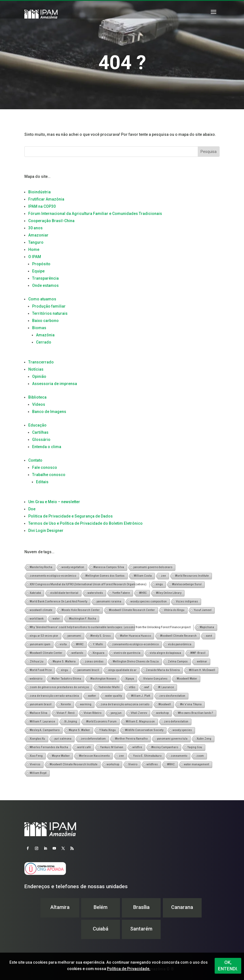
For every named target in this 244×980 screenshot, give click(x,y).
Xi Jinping (71, 722)
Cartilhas (40, 432)
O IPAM (35, 257)
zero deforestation (176, 722)
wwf (147, 687)
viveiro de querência (127, 653)
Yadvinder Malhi (109, 687)
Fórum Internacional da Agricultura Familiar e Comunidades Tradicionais (95, 214)
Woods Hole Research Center (81, 610)
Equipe (38, 271)
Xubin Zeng (204, 739)
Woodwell (165, 704)
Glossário (41, 440)
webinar (202, 661)
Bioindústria (39, 192)
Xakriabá (35, 593)
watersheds (95, 593)
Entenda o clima (47, 447)
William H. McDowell (202, 670)
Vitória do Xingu (174, 610)
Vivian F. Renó (66, 713)
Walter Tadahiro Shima (66, 679)
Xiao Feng (36, 756)
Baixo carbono (45, 321)
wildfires (152, 764)
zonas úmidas (94, 661)
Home (34, 249)
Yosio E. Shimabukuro (147, 756)
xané (209, 636)
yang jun (116, 713)
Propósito (41, 264)
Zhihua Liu (37, 661)
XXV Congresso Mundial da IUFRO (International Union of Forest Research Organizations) (88, 584)
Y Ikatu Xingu (107, 730)
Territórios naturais (50, 313)
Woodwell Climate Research (178, 636)
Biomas (39, 328)
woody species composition (149, 601)
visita (63, 644)
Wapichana (207, 627)
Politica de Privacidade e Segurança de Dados (70, 516)
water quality (114, 696)
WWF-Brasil (198, 653)
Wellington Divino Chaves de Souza (136, 661)
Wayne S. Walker (79, 730)
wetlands (77, 653)
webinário (36, 679)
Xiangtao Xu (37, 739)
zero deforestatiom (93, 739)
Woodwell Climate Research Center (132, 610)
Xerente (66, 704)
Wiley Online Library (169, 593)
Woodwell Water (187, 679)
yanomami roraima (109, 601)
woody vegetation (73, 567)
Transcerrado (41, 362)
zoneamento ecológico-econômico (53, 576)
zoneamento (179, 756)
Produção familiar (49, 306)
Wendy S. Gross (101, 636)
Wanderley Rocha (41, 567)
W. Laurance (166, 687)
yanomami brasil (41, 704)
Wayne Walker (61, 756)
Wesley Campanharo (165, 747)
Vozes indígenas (187, 601)
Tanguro (36, 242)
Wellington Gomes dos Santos (105, 576)
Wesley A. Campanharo (45, 730)
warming (86, 704)
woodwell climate (41, 610)
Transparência (45, 278)
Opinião (39, 376)
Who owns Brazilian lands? (196, 713)
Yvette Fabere (121, 593)
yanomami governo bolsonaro (153, 567)
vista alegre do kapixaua (165, 653)
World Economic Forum (101, 722)
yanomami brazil (88, 670)
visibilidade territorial (64, 593)
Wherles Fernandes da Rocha (49, 747)
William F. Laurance (42, 722)
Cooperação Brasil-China (51, 221)
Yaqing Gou (195, 747)
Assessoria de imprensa (55, 384)
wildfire (137, 747)
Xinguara (98, 653)
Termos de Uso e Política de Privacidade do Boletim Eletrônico (85, 523)
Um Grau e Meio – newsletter (54, 502)
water (56, 619)
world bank (37, 619)
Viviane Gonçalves (155, 679)
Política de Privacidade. (129, 969)
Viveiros (35, 764)
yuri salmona (63, 739)
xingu (159, 584)
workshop (162, 713)
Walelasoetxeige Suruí (187, 584)
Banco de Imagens (49, 412)
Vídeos (39, 404)
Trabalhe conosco (49, 475)
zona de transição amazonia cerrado (125, 704)
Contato (35, 460)
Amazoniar (38, 235)
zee (163, 576)
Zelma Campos (178, 661)
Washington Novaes (103, 679)
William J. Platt (141, 696)
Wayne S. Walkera (64, 661)
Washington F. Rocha (83, 619)
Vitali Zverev (139, 713)
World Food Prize (41, 670)
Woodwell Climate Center (46, 653)
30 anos (35, 228)
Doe (32, 509)
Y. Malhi (98, 644)
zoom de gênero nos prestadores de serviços (59, 687)
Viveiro (133, 764)
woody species (182, 730)
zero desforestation (172, 696)
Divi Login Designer (46, 531)
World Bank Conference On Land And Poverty (58, 601)
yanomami (74, 636)
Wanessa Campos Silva (109, 567)
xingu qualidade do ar (122, 670)
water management (197, 764)
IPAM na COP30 (42, 206)
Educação (37, 425)
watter (92, 696)
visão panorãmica (180, 644)
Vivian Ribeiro (93, 713)
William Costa (143, 576)
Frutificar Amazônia (46, 199)
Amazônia (45, 335)
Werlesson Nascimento (94, 756)
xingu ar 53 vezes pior (44, 636)
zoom (200, 756)
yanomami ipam (40, 644)
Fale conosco (45, 467)
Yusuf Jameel (203, 610)
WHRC (143, 593)
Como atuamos (42, 299)
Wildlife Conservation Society (144, 730)
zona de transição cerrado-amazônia (54, 696)
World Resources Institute (192, 576)
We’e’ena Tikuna (191, 704)
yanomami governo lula (172, 739)
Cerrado (44, 342)
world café (84, 747)
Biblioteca (37, 397)
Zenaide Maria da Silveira (163, 670)
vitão (132, 687)
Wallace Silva (38, 713)
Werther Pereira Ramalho (131, 739)
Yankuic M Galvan (112, 747)
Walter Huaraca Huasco (135, 636)
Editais (42, 482)
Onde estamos (45, 285)
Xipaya (130, 679)
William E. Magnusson (140, 722)
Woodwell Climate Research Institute (74, 764)
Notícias (36, 369)
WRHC (171, 764)
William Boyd (38, 773)
